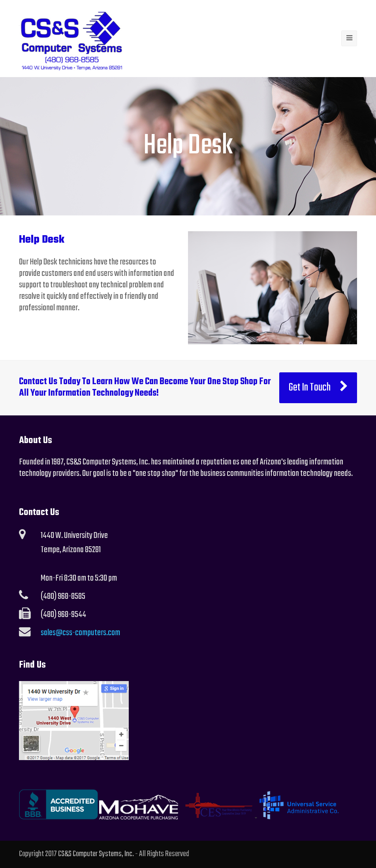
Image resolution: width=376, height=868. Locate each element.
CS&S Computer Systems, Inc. (96, 854)
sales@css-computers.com (80, 633)
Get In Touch (318, 388)
